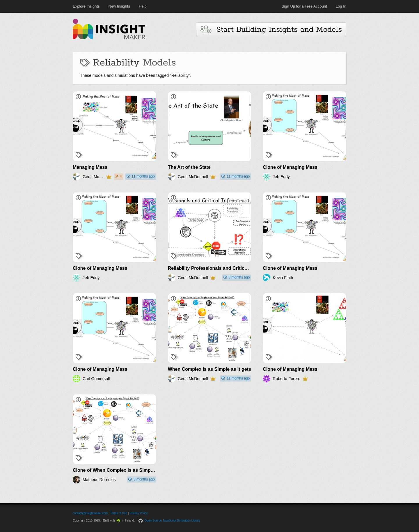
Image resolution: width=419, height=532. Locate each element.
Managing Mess (90, 167)
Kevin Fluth (283, 278)
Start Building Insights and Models (271, 30)
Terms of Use (119, 513)
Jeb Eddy (281, 177)
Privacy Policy (139, 513)
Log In (341, 6)
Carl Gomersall (96, 379)
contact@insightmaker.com (90, 513)
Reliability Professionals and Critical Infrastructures (225, 268)
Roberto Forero (286, 379)
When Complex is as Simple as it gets (210, 369)
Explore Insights (86, 6)
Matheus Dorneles (99, 480)
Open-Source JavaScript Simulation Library (173, 521)
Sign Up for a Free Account (304, 6)
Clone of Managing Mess (290, 167)
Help (143, 6)
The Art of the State (189, 167)
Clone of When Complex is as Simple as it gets (124, 470)
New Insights (119, 6)
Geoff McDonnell (93, 177)
